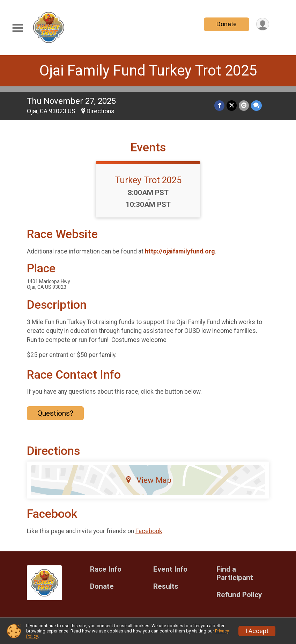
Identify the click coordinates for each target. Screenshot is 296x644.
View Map (148, 480)
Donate (227, 24)
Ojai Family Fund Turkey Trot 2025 (148, 70)
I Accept (257, 631)
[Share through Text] (256, 105)
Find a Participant (235, 574)
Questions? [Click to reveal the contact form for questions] (55, 413)
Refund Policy (239, 595)
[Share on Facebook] (219, 105)
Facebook (149, 531)
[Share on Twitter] (232, 105)
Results (166, 586)
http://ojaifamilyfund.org (180, 251)
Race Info (106, 569)
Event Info (170, 569)
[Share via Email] (244, 105)
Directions (101, 111)
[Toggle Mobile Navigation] (17, 28)
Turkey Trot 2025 (148, 180)
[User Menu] (263, 24)
